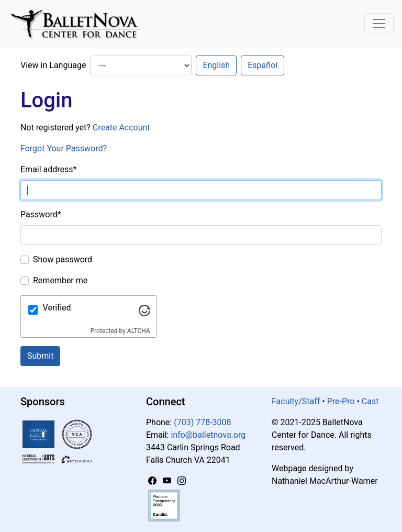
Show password (63, 259)
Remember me (60, 280)
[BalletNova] (80, 24)
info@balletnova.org (208, 435)
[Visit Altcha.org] (144, 310)
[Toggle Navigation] (379, 24)
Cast (370, 401)
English (216, 65)
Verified (57, 308)
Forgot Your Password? (64, 148)
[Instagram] (182, 481)
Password (41, 214)
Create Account (121, 128)
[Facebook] (153, 481)
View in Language (53, 65)
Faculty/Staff (296, 401)
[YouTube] (168, 481)
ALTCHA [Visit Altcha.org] (139, 331)
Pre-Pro (341, 401)
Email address (49, 169)
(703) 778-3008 (202, 422)
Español (263, 65)
